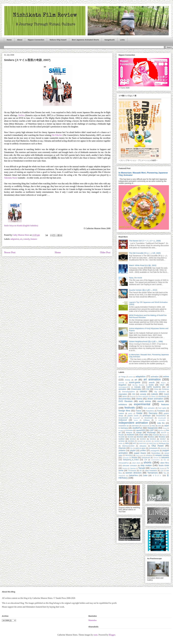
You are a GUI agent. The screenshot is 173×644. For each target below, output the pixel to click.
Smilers (21, 115)
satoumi (156, 458)
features (34, 239)
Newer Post (10, 252)
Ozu (131, 448)
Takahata (133, 468)
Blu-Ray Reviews (138, 385)
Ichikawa (146, 420)
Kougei (121, 430)
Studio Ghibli (164, 465)
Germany (153, 413)
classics (143, 391)
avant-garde (135, 382)
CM (133, 394)
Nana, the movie (136, 278)
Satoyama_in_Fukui (131, 460)
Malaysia (129, 433)
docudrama (162, 397)
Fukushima (150, 411)
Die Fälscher (57, 135)
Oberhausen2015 (128, 446)
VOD (162, 471)
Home (9, 40)
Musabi (121, 435)
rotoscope (125, 458)
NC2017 (163, 439)
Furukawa (161, 411)
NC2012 (162, 437)
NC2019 (131, 441)
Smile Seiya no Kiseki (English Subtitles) (21, 226)
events (161, 401)
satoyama (165, 457)
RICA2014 (129, 455)
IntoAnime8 (146, 426)
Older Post (105, 252)
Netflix (121, 444)
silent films (165, 463)
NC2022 (157, 441)
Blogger (112, 635)
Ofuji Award (157, 446)
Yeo (165, 473)
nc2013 (121, 439)
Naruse (164, 435)
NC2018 (121, 441)
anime (166, 377)
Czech (166, 394)
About (20, 40)
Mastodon (92, 620)
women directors (134, 473)
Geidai (139, 413)
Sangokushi (109, 40)
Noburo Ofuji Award (58, 40)
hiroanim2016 (123, 418)
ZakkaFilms (133, 475)
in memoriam (160, 420)
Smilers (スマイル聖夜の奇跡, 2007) (27, 60)
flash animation (149, 408)
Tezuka (162, 468)
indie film (161, 423)
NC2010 (140, 437)
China (156, 389)
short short (136, 463)
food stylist (162, 408)
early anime (145, 401)
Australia (121, 383)
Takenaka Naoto (11, 178)
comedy (26, 239)
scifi (146, 460)
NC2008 (121, 437)
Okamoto (122, 448)
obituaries (143, 446)
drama (139, 399)
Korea (165, 428)
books (151, 385)
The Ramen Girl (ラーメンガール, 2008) (145, 241)
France (139, 411)
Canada (137, 387)
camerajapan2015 (124, 387)
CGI (148, 389)
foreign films (124, 411)
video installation (151, 471)
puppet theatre (140, 453)
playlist (133, 451)
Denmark (133, 397)
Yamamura (152, 473)
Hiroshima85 (162, 418)
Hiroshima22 (149, 418)
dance (125, 397)
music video (144, 435)
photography (153, 448)
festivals (130, 408)
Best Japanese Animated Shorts (85, 40)
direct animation (143, 397)
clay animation (160, 392)
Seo (165, 460)
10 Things (122, 377)
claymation (123, 394)
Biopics (163, 383)
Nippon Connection (36, 40)
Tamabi (142, 468)
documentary (125, 399)
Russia (134, 457)
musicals (156, 435)
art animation (152, 379)
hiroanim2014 (161, 416)
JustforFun (137, 428)
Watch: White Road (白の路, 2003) (143, 265)
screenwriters (156, 460)
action (131, 377)
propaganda (155, 451)
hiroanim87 (136, 418)
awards (152, 383)
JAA (159, 426)
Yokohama (122, 476)
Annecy (128, 380)
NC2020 (140, 441)
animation (155, 377)
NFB (127, 443)
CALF (162, 385)
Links (122, 40)
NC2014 (133, 439)
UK (141, 471)
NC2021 (149, 441)
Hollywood (123, 420)
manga (139, 432)
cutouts (155, 394)
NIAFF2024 (153, 444)
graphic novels (133, 416)
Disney (153, 397)
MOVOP (164, 433)
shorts (147, 463)
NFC (134, 444)
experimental (142, 404)
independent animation (133, 423)
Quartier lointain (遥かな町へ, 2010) (143, 290)
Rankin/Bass (156, 453)
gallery (130, 413)
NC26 (165, 441)
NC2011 (151, 437)
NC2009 (131, 437)
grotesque (147, 416)
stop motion (146, 465)
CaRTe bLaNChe (154, 387)
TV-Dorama (132, 471)
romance (149, 455)
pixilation (122, 451)
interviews (135, 426)
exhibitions (123, 405)
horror (136, 420)
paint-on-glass (140, 448)
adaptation (15, 239)
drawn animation (155, 399)
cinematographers (128, 392)
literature (161, 430)
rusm (95, 635)
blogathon (122, 385)
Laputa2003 (140, 430)
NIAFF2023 (143, 444)
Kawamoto (153, 428)
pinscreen (164, 448)
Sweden (125, 468)
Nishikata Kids (164, 444)
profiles (143, 451)
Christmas (165, 389)
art (21, 239)
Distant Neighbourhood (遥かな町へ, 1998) (146, 342)
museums (131, 435)
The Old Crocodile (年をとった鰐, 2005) (145, 253)
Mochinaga (151, 432)
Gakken (121, 413)
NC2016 (153, 439)
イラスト (157, 475)
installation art (124, 426)
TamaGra (153, 468)
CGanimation (136, 389)
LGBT (152, 430)
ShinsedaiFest (124, 463)
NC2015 (143, 439)
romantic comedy (162, 455)
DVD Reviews (126, 401)
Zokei (145, 475)
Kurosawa (129, 430)
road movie (140, 455)
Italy (153, 426)
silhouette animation (130, 466)
